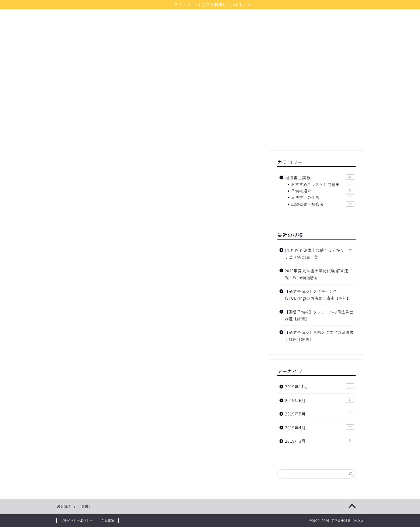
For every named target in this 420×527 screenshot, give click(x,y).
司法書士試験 (319, 177)
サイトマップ (204, 56)
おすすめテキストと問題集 (323, 184)
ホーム (172, 56)
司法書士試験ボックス (210, 30)
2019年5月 (319, 414)
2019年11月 (319, 386)
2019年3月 (319, 441)
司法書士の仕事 (323, 197)
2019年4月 (319, 427)
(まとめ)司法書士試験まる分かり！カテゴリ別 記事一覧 (319, 254)
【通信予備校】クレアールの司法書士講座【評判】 (319, 315)
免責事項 (108, 521)
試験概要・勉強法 (323, 204)
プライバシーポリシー (77, 521)
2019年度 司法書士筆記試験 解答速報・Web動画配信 (317, 274)
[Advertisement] (316, 108)
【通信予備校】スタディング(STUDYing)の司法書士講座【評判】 (318, 295)
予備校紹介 (323, 191)
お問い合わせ (242, 56)
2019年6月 (319, 400)
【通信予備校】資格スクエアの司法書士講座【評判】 (319, 336)
